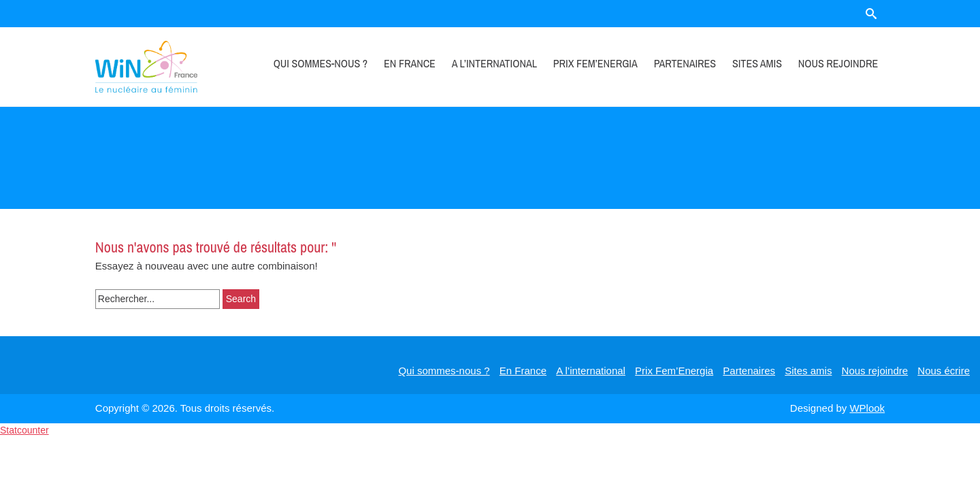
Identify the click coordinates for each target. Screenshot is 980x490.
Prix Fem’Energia (595, 63)
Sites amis (757, 63)
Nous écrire (944, 371)
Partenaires (685, 63)
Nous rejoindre (838, 63)
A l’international (494, 63)
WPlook (867, 408)
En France (410, 63)
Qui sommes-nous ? (321, 63)
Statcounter (24, 430)
